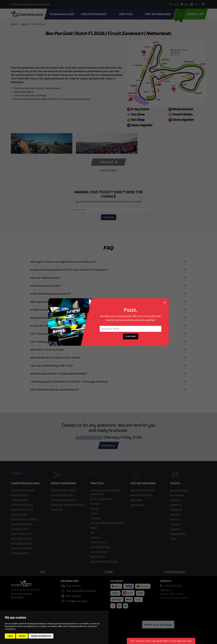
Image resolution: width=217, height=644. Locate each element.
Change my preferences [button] (41, 636)
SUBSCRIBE (131, 336)
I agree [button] (10, 636)
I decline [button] (22, 636)
